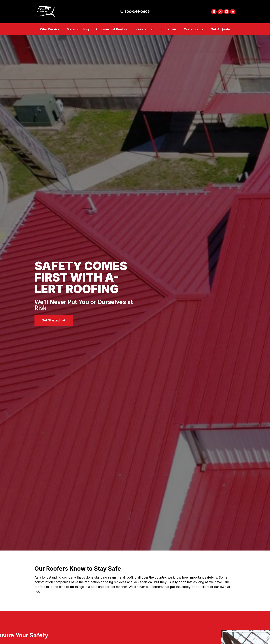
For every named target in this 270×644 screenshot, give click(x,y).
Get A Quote (220, 35)
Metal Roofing (78, 35)
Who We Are (50, 35)
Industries (169, 35)
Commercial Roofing (112, 35)
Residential (145, 35)
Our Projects (194, 35)
